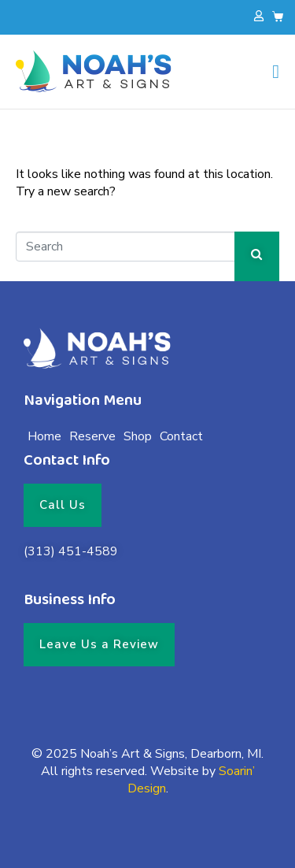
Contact (181, 436)
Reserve (92, 436)
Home (44, 436)
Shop (138, 436)
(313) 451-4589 (71, 551)
